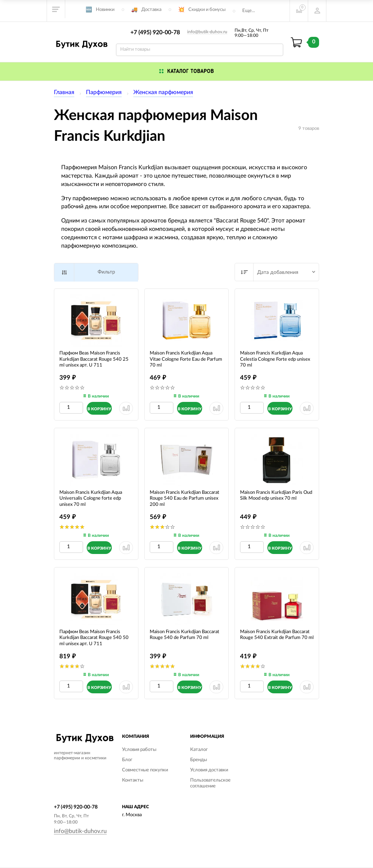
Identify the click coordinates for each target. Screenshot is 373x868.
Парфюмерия (104, 92)
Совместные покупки (145, 770)
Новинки (105, 10)
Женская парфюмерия (163, 92)
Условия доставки (209, 770)
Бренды (199, 760)
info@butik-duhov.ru (207, 32)
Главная (64, 92)
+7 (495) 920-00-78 (155, 32)
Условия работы (139, 750)
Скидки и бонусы (207, 10)
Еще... (249, 11)
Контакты (133, 780)
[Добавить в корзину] (99, 408)
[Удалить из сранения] (126, 408)
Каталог (199, 750)
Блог (127, 760)
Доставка (151, 10)
